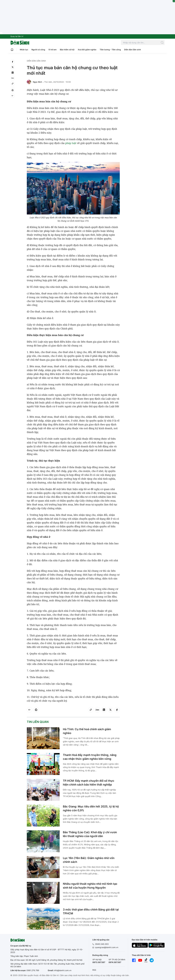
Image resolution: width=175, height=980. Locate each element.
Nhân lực (24, 50)
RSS (94, 970)
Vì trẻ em (52, 50)
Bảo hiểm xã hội (67, 50)
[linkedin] (13, 73)
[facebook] (13, 62)
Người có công (38, 50)
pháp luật (71, 143)
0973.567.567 (99, 962)
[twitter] (13, 67)
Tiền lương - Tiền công (110, 50)
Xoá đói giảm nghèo (87, 50)
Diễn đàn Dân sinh (133, 50)
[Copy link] (13, 84)
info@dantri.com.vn (63, 970)
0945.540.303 (102, 944)
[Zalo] (13, 78)
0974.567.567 (115, 962)
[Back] (13, 96)
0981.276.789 (33, 970)
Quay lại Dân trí (17, 36)
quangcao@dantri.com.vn (107, 947)
